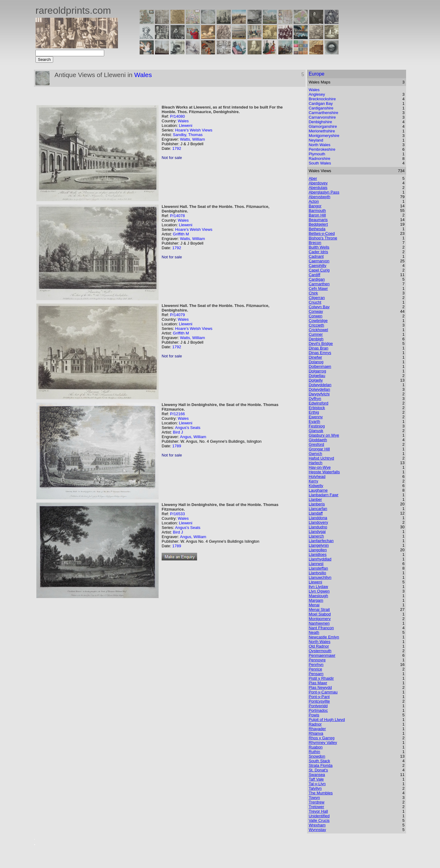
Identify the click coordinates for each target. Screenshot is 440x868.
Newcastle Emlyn (324, 637)
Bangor (315, 206)
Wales (143, 75)
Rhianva (316, 733)
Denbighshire (320, 122)
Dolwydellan (319, 389)
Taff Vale (316, 779)
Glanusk (316, 431)
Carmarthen (319, 284)
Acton (314, 201)
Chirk (313, 293)
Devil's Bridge (321, 344)
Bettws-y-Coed (322, 233)
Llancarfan (318, 509)
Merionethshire (322, 131)
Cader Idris (318, 252)
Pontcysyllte (319, 701)
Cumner (316, 334)
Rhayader (317, 729)
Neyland (316, 140)
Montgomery (320, 619)
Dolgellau (317, 376)
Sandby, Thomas (188, 135)
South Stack (319, 761)
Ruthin (314, 752)
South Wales (320, 163)
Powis (314, 715)
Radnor (315, 724)
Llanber (315, 499)
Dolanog (316, 362)
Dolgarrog (317, 371)
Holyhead (317, 476)
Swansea (317, 775)
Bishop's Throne (323, 238)
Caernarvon (319, 261)
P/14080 (177, 116)
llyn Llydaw (318, 587)
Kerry (313, 481)
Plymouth (317, 154)
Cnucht (315, 302)
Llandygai (317, 532)
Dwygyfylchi (319, 394)
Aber (313, 178)
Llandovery (318, 522)
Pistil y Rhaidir (321, 678)
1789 (177, 446)
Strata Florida (321, 765)
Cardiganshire (321, 108)
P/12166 (177, 414)
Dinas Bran (318, 348)
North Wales (319, 145)
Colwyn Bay (319, 307)
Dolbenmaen (320, 366)
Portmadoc (318, 710)
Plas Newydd (320, 687)
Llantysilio (317, 573)
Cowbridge (318, 321)
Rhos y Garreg (322, 738)
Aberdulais (318, 188)
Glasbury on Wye (324, 435)
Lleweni (185, 126)
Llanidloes (318, 554)
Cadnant (316, 256)
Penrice (315, 669)
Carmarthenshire (323, 113)
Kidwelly (316, 486)
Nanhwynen (319, 623)
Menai (314, 605)
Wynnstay (317, 830)
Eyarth (314, 421)
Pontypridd (318, 706)
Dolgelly (316, 380)
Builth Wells (319, 247)
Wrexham (317, 825)
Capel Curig (319, 270)
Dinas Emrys (320, 353)
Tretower (316, 807)
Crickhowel (318, 330)
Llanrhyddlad (320, 559)
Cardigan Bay (321, 103)
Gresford (316, 444)
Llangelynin (319, 545)
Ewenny (316, 417)
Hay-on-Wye (320, 467)
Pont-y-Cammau (323, 692)
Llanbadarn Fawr (324, 495)
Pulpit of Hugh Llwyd (327, 720)
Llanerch (316, 536)
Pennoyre (317, 660)
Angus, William (193, 437)
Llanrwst (316, 564)
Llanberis (317, 504)
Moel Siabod (320, 614)
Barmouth (317, 211)
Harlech (315, 463)
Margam (316, 600)
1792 (177, 148)
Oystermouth (320, 651)
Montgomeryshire (324, 136)
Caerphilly (317, 266)
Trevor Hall (318, 811)
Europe (317, 74)
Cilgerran (317, 298)
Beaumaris (318, 220)
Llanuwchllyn (320, 577)
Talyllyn (315, 788)
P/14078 (177, 216)
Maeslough (318, 596)
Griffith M (181, 234)
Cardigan (317, 279)
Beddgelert (318, 224)
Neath (314, 632)
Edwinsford (318, 403)
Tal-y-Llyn (317, 784)
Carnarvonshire (322, 117)
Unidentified (319, 816)
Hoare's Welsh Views (194, 130)
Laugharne (318, 490)
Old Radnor (319, 646)
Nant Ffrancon (321, 628)
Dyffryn (315, 399)
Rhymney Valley (323, 742)
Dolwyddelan (320, 385)
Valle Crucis (319, 820)
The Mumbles (321, 793)
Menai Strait (319, 609)
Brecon (315, 243)
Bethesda (317, 229)
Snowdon (317, 756)
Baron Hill (317, 215)
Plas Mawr (318, 683)
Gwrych (315, 454)
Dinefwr (315, 357)
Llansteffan (318, 568)
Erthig (314, 412)
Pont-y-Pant (319, 697)
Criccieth (316, 325)
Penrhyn (316, 665)
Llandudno (318, 527)
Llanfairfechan (321, 541)
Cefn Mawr (318, 288)
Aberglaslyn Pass (324, 192)
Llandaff (316, 513)
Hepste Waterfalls (324, 472)
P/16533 (177, 514)
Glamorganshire (323, 126)
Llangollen (318, 550)
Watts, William (193, 139)
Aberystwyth (319, 197)
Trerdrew (317, 802)
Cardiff (314, 275)
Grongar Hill (319, 449)
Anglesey (317, 94)
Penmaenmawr (322, 655)
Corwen (315, 316)
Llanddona (318, 518)
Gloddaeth (318, 440)
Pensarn (316, 674)
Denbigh (316, 339)
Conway (316, 311)
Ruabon (316, 747)
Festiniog (317, 426)
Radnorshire (319, 159)
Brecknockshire (322, 99)
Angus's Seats (188, 428)
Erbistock (317, 408)
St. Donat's (318, 770)
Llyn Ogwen (319, 591)
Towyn (314, 798)
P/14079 (177, 315)
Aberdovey (318, 183)
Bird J (178, 432)
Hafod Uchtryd (321, 458)
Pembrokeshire (322, 149)
